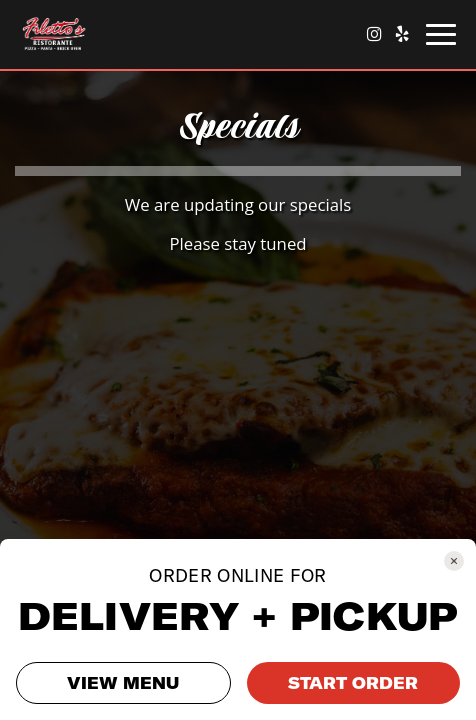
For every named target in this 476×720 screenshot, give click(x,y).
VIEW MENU (123, 683)
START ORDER (353, 683)
